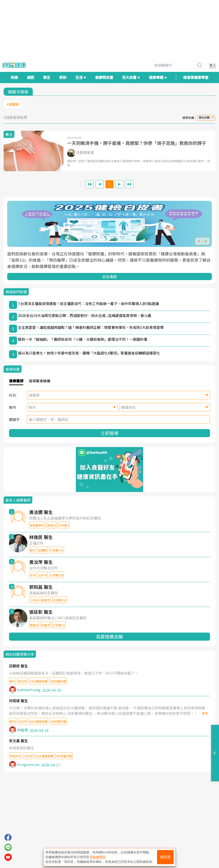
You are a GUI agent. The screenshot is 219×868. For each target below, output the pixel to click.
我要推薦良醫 (109, 637)
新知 (63, 77)
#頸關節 (13, 104)
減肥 (31, 77)
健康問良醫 (104, 77)
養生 (47, 77)
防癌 (14, 77)
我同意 (165, 857)
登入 (213, 65)
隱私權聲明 (98, 857)
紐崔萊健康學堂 (196, 77)
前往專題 (109, 277)
